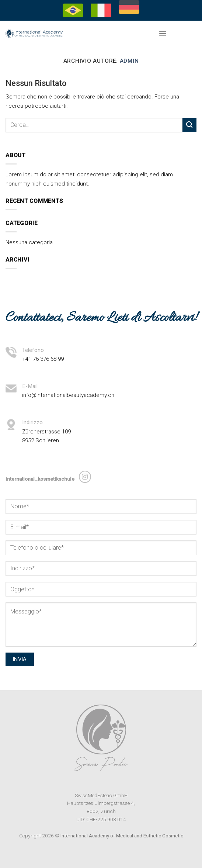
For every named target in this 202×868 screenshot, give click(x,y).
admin (129, 61)
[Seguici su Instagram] (85, 477)
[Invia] (189, 125)
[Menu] (163, 34)
